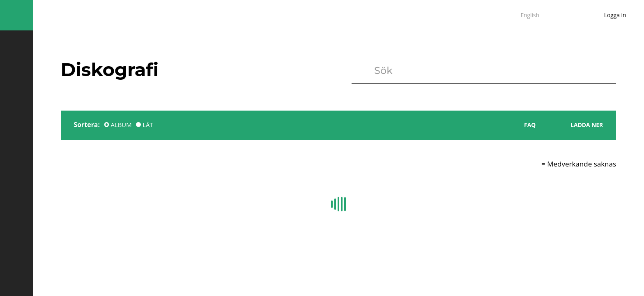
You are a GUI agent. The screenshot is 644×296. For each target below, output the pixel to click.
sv (508, 15)
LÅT (148, 125)
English (530, 15)
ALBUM (121, 125)
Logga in (615, 15)
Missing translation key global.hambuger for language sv (16, 15)
